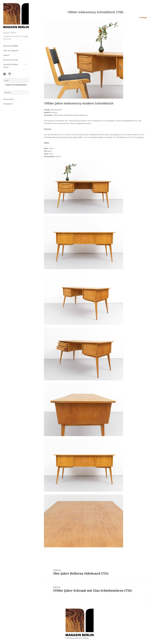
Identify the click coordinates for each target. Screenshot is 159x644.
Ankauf (6, 55)
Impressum (8, 104)
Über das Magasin (11, 51)
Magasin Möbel (10, 33)
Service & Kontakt (11, 60)
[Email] (16, 80)
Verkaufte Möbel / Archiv (11, 66)
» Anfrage (143, 17)
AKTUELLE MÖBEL (11, 46)
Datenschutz (9, 99)
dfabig (86, 638)
